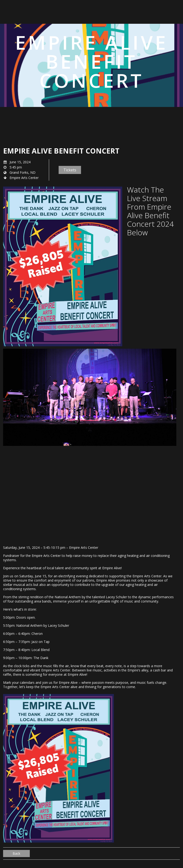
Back (16, 853)
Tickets (70, 170)
